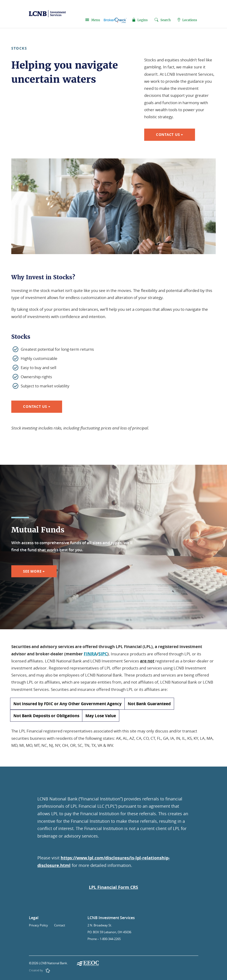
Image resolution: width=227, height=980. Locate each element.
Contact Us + (170, 135)
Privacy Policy (38, 925)
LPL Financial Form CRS (113, 887)
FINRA (90, 654)
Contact (60, 925)
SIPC (103, 654)
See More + (34, 571)
